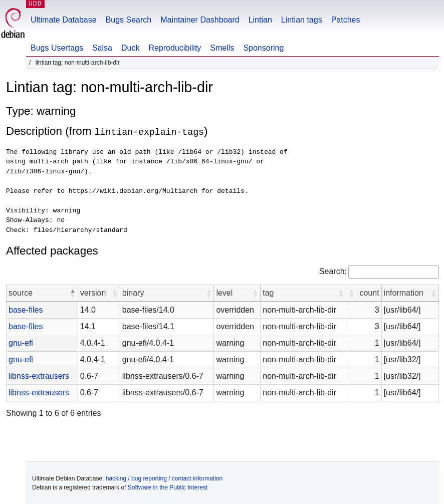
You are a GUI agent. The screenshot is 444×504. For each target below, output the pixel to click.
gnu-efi (21, 342)
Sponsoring (263, 48)
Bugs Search (129, 20)
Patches (346, 20)
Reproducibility (175, 48)
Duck (130, 48)
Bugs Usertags (57, 48)
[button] (73, 293)
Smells (222, 48)
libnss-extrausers (39, 375)
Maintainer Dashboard (200, 20)
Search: (333, 271)
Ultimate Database (64, 20)
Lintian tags (302, 20)
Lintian (260, 20)
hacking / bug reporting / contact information (164, 478)
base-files (26, 309)
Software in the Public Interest (168, 487)
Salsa (102, 48)
